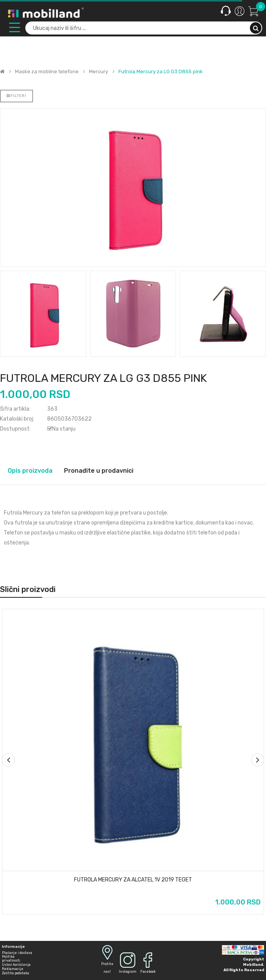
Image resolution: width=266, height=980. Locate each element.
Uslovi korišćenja (16, 965)
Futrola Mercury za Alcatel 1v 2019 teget (133, 880)
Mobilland (253, 965)
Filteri (16, 96)
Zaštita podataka (16, 973)
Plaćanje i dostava (17, 953)
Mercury (99, 72)
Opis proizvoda (30, 471)
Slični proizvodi (28, 589)
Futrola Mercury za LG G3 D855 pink (161, 72)
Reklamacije (13, 969)
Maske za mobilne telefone (47, 72)
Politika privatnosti (11, 959)
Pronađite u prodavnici (99, 471)
